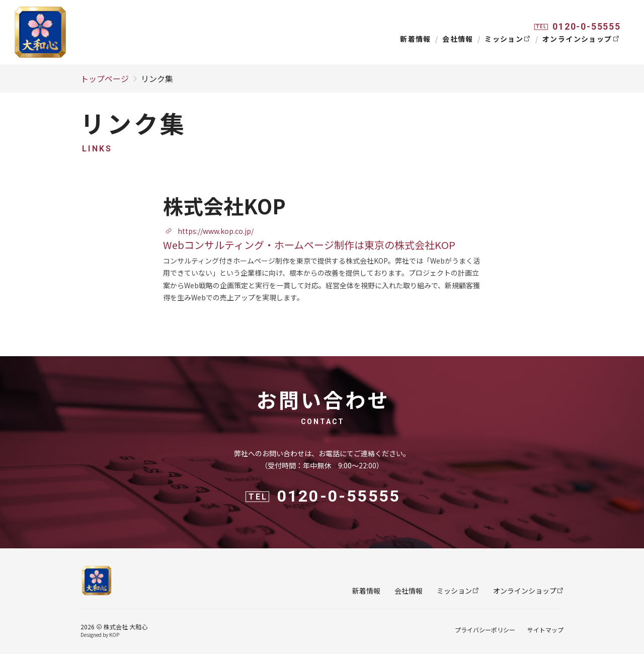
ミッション (508, 39)
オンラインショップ (581, 39)
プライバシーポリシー (485, 630)
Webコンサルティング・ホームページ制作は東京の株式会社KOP (309, 245)
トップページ (105, 78)
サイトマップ (545, 630)
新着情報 (416, 39)
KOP (114, 635)
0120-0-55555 (587, 26)
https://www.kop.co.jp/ (209, 231)
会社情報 (458, 39)
